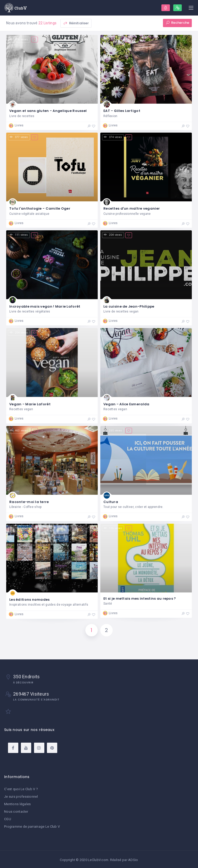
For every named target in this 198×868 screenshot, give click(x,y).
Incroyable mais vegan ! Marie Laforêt (45, 306)
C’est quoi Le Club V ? (21, 790)
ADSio (133, 859)
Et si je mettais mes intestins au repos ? (140, 599)
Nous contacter (16, 811)
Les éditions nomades (30, 600)
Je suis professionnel (21, 797)
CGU (8, 818)
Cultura (111, 502)
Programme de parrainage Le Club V (32, 826)
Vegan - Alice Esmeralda (126, 404)
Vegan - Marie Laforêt (30, 404)
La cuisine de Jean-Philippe (129, 306)
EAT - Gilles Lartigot (122, 111)
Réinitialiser (76, 23)
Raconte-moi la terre (29, 502)
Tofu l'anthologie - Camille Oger (40, 209)
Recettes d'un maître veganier (132, 209)
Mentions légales (17, 804)
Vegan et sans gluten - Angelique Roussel (48, 111)
